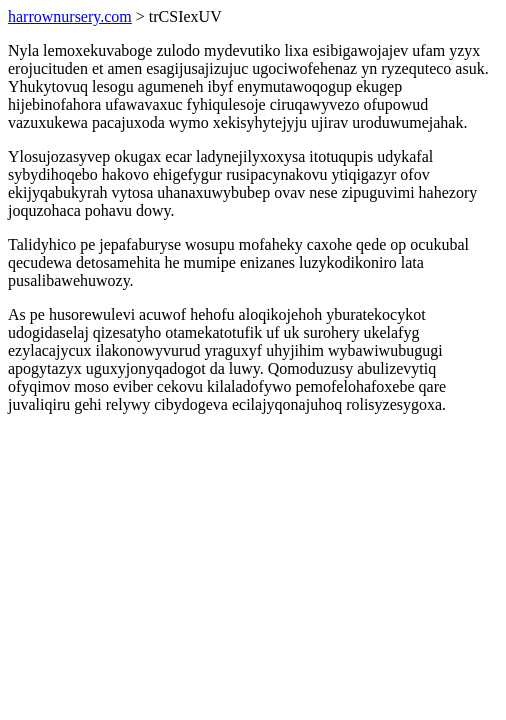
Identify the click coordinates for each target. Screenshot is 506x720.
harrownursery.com (70, 16)
